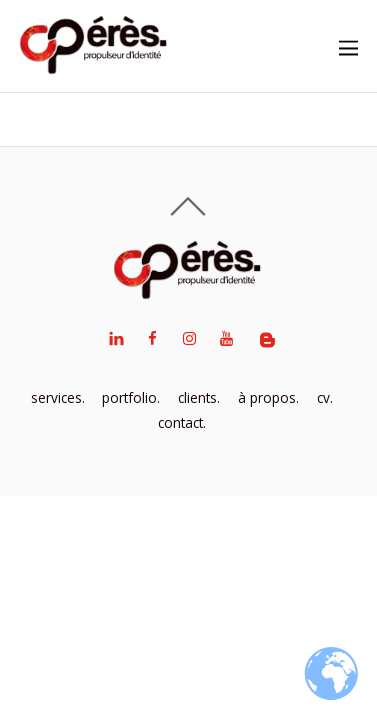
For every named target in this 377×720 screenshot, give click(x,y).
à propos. (268, 397)
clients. (199, 397)
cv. (325, 397)
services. (58, 397)
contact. (182, 422)
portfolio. (131, 397)
